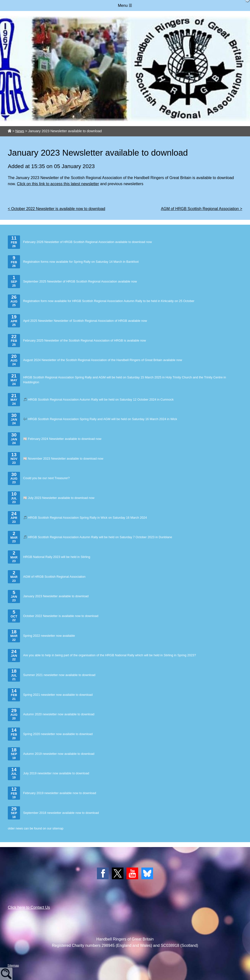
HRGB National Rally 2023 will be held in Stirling (49, 557)
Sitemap (13, 965)
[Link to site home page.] (10, 131)
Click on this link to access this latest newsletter (58, 184)
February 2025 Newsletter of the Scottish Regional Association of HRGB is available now (77, 341)
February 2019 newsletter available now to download (52, 793)
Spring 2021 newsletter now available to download (50, 695)
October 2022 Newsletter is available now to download (53, 616)
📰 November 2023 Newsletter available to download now (56, 459)
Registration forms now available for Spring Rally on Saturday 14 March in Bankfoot (73, 262)
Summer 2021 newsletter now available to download (52, 675)
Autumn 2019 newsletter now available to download (51, 754)
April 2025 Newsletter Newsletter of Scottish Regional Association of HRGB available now (77, 321)
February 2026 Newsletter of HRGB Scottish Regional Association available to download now (80, 242)
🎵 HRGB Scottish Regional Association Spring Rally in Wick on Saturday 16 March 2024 (77, 518)
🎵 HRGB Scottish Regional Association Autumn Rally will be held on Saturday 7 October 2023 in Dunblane (90, 537)
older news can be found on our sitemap (36, 828)
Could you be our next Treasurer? (39, 478)
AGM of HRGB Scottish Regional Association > (202, 209)
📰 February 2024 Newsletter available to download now (55, 439)
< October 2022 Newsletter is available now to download (57, 209)
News (20, 131)
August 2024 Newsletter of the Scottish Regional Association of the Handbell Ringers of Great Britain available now (95, 360)
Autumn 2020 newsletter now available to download (51, 715)
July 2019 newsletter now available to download (48, 774)
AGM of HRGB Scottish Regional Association (47, 577)
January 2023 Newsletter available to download (48, 596)
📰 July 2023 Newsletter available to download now (51, 498)
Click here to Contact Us (29, 907)
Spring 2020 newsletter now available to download (50, 734)
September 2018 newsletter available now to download (53, 813)
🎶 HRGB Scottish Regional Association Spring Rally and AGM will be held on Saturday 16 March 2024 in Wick (92, 419)
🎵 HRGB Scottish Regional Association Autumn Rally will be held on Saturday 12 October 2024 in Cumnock (91, 400)
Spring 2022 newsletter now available (41, 636)
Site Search (6, 974)
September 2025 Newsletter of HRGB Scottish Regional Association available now (72, 282)
